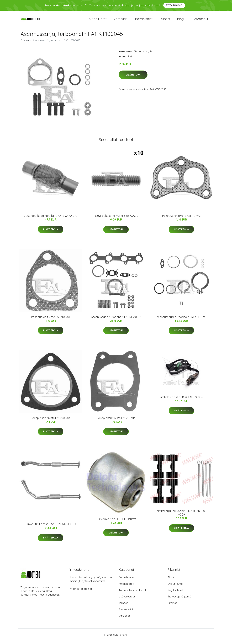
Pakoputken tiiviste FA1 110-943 (181, 219)
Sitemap (173, 606)
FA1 (152, 55)
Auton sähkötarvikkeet (132, 594)
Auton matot (98, 21)
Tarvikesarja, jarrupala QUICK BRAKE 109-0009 (181, 516)
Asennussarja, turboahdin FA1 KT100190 (181, 320)
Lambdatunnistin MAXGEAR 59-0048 (181, 401)
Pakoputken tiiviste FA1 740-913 (116, 421)
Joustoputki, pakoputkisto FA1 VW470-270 (51, 219)
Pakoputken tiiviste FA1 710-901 (51, 320)
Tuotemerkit (200, 21)
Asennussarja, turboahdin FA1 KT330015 (116, 320)
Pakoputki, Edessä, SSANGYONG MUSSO (51, 527)
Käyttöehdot (175, 594)
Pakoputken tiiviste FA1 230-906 (51, 421)
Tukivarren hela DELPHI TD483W (116, 522)
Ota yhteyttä (175, 587)
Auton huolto (126, 581)
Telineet (165, 21)
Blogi (181, 21)
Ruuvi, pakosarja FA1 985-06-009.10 (116, 219)
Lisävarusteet (143, 21)
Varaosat (120, 21)
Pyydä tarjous (174, 5)
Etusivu (25, 44)
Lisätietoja (133, 78)
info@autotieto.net (81, 592)
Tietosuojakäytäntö (179, 600)
